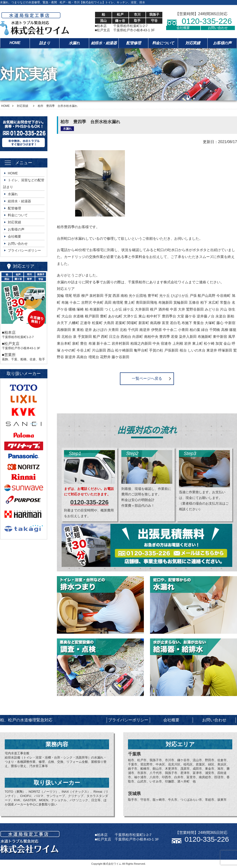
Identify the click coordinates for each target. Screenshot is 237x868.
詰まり (45, 43)
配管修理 (133, 43)
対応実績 (193, 43)
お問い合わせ (218, 28)
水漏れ (74, 43)
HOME (15, 43)
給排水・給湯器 (104, 43)
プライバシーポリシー (24, 250)
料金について (163, 43)
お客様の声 (222, 43)
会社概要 (183, 28)
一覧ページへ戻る (147, 378)
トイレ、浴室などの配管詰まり (24, 183)
